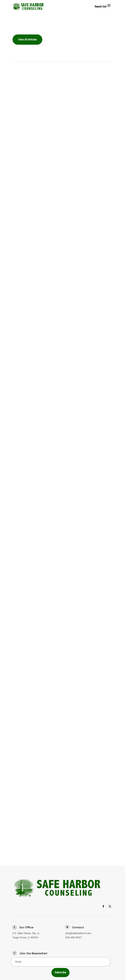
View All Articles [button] (27, 40)
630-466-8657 (74, 938)
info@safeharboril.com (78, 933)
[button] (109, 5)
